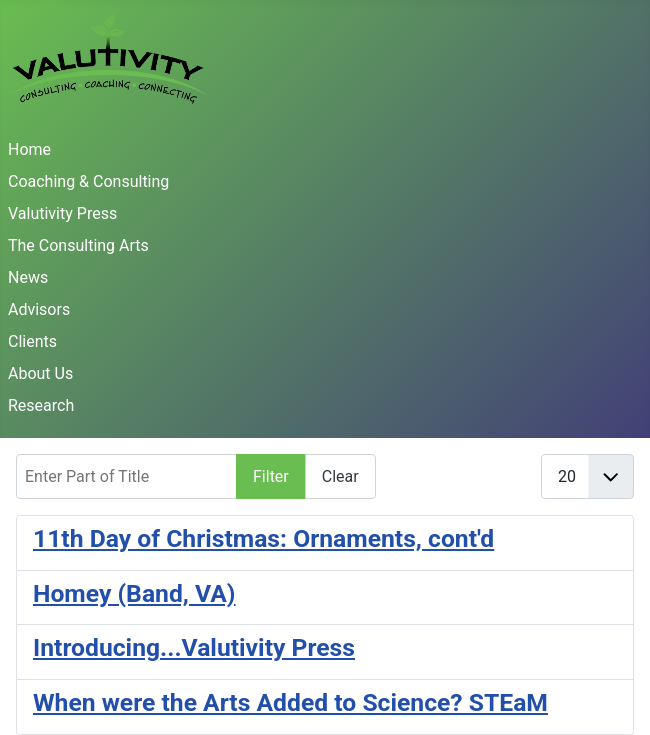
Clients (32, 341)
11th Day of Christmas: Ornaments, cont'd (263, 538)
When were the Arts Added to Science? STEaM (290, 702)
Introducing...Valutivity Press (194, 647)
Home (29, 149)
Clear (340, 476)
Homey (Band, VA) (134, 593)
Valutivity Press (62, 213)
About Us (40, 373)
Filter (271, 476)
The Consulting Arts (78, 245)
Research (41, 405)
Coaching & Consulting (88, 181)
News (28, 277)
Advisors (39, 309)
